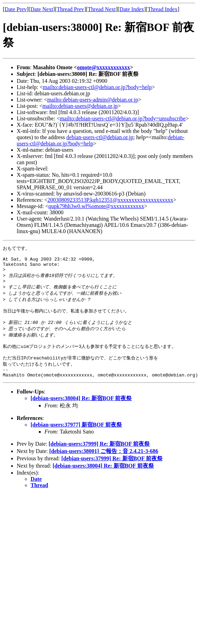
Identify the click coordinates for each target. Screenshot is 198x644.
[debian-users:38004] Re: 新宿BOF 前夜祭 (81, 414)
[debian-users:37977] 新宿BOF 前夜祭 (76, 440)
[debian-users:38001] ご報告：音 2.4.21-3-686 (104, 467)
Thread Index (163, 9)
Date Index (132, 9)
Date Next (42, 9)
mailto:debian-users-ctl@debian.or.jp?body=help (97, 87)
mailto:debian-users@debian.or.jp (80, 106)
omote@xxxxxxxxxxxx (104, 67)
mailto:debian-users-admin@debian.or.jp (93, 100)
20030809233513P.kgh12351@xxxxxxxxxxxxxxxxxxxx (110, 200)
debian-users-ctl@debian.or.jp (100, 137)
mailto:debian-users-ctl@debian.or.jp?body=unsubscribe (123, 118)
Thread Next (102, 9)
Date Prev (16, 9)
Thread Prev (70, 9)
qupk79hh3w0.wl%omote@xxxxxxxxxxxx (96, 206)
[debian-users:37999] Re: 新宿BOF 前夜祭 (99, 459)
